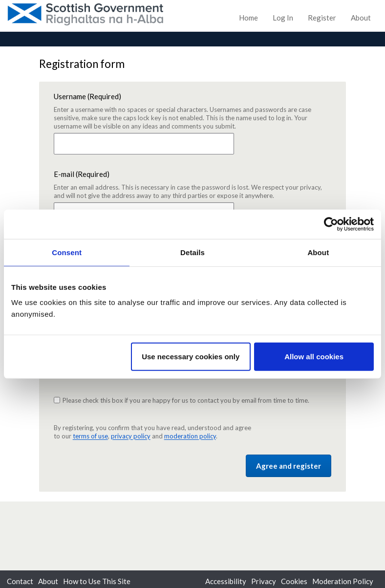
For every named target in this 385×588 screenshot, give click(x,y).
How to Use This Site (97, 581)
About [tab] (318, 252)
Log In (283, 18)
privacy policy (131, 436)
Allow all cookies (314, 357)
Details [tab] (192, 252)
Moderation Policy (343, 581)
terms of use (90, 436)
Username (193, 111)
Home (248, 18)
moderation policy (190, 436)
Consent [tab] (67, 252)
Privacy (264, 581)
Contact (20, 581)
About (361, 18)
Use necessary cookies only (191, 357)
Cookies (294, 581)
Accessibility (226, 581)
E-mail (193, 185)
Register (322, 18)
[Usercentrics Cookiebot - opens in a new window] (331, 224)
